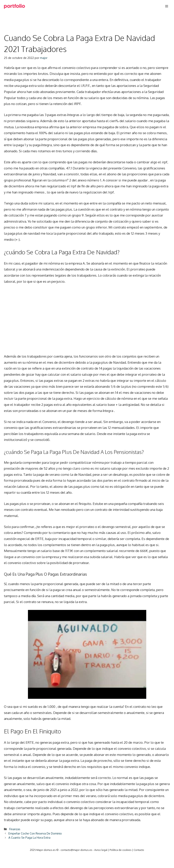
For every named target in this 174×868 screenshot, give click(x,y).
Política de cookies (121, 850)
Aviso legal (101, 850)
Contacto (139, 850)
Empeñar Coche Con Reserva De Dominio (35, 833)
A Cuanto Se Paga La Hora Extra (29, 837)
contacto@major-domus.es (76, 850)
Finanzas (15, 829)
